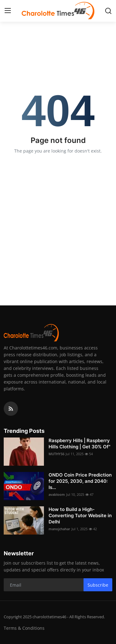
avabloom (57, 494)
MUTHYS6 (56, 454)
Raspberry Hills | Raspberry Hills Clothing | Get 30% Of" (79, 444)
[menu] (8, 11)
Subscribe (98, 585)
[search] (108, 11)
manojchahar (59, 529)
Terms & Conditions (24, 628)
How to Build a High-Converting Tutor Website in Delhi (80, 515)
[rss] (11, 409)
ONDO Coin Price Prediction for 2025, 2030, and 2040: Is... (80, 481)
